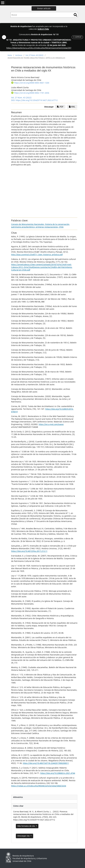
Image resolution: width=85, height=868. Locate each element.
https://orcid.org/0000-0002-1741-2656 (32, 93)
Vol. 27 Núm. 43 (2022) (34, 55)
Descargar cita (24, 836)
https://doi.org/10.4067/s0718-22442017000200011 (46, 763)
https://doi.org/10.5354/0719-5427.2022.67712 (37, 100)
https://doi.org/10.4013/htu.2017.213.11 (29, 551)
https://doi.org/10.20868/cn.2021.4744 (58, 773)
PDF (60, 107)
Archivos (19, 55)
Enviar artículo (44, 8)
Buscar (75, 15)
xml (72, 107)
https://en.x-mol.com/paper (51, 424)
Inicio (10, 55)
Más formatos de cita (26, 826)
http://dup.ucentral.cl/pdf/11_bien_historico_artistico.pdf (37, 255)
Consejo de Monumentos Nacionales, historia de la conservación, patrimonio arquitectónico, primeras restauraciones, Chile (40, 226)
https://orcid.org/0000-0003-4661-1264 (32, 83)
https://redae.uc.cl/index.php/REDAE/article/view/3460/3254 (39, 786)
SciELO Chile (43, 29)
